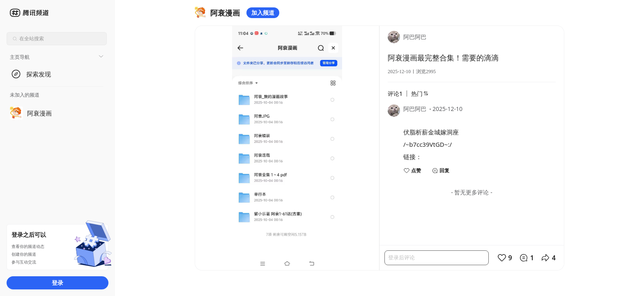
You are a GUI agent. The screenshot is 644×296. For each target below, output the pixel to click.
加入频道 (263, 13)
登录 (57, 283)
